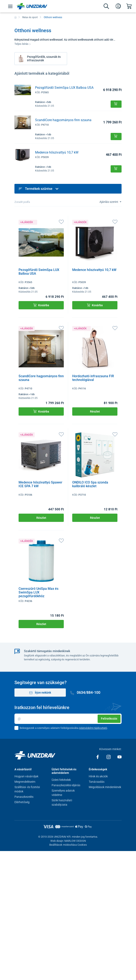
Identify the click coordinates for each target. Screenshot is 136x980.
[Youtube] (119, 757)
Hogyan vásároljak (26, 776)
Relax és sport (30, 17)
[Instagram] (109, 757)
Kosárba (41, 305)
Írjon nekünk (40, 693)
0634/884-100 (85, 692)
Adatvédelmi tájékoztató (93, 728)
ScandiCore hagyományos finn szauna (63, 120)
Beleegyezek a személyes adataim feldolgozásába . (64, 728)
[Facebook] (98, 757)
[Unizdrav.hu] (32, 6)
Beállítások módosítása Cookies (68, 845)
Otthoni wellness (53, 17)
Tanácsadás (97, 782)
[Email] (68, 719)
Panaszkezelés (24, 797)
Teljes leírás (23, 44)
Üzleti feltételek (61, 780)
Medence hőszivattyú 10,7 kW (57, 152)
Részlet (95, 411)
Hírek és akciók (98, 776)
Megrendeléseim (25, 782)
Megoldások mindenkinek (105, 787)
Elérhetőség (22, 802)
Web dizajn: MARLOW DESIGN (68, 841)
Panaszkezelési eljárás (66, 785)
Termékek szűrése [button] (39, 189)
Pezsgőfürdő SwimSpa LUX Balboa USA (64, 88)
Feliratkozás (109, 719)
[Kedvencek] (61, 221)
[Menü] (10, 6)
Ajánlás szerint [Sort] (109, 202)
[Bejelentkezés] (118, 6)
